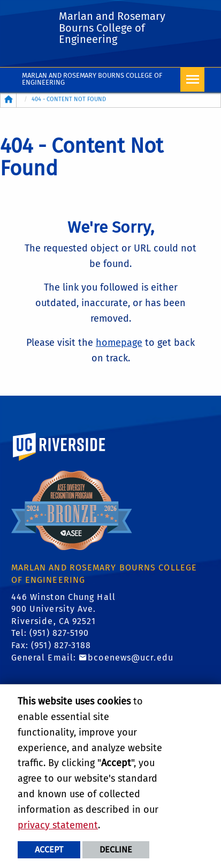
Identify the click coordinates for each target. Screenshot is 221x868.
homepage (119, 343)
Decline (116, 850)
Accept (49, 850)
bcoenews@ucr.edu (131, 658)
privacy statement (58, 825)
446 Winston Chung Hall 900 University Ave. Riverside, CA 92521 (63, 609)
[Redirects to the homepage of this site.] (9, 100)
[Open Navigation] (192, 80)
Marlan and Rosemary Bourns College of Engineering (92, 79)
